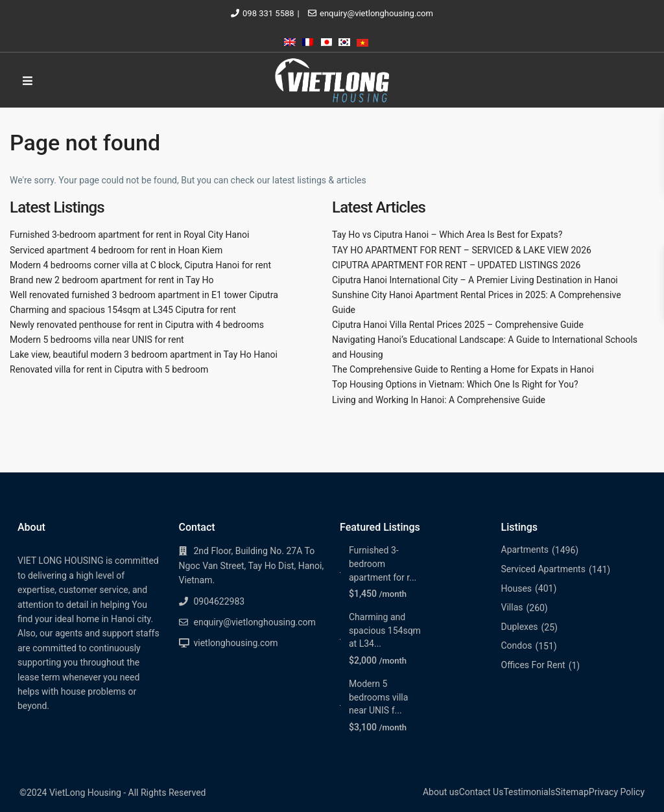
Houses (517, 588)
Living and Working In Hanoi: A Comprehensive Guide (439, 400)
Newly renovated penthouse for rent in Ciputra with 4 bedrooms (137, 325)
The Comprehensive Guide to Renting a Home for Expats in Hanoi (463, 369)
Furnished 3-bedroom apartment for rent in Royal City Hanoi (129, 235)
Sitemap (572, 792)
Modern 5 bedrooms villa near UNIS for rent (97, 340)
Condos (517, 645)
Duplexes (520, 627)
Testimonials (529, 792)
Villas (512, 607)
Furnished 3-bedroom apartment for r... (383, 563)
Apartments (525, 550)
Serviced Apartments (543, 569)
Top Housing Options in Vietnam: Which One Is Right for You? (455, 384)
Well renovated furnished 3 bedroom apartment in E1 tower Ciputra (144, 295)
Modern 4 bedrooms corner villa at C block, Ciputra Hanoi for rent (140, 265)
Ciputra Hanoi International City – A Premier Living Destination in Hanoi (475, 280)
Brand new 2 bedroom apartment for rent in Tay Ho (112, 280)
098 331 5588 (268, 13)
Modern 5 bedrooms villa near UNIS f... (378, 697)
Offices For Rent (533, 665)
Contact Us (481, 792)
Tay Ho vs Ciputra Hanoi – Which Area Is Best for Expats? (447, 235)
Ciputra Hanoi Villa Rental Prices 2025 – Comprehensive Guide (458, 325)
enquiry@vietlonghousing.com (376, 13)
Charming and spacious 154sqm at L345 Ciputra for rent (123, 310)
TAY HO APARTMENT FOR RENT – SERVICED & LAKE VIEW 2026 (462, 250)
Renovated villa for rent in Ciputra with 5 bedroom (109, 369)
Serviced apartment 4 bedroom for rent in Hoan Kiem (116, 250)
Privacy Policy (617, 792)
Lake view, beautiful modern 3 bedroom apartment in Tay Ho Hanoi (144, 354)
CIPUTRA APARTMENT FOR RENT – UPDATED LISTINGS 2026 (456, 265)
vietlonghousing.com (236, 643)
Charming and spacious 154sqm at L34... (385, 630)
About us (441, 792)
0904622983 (219, 601)
